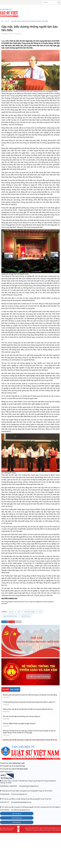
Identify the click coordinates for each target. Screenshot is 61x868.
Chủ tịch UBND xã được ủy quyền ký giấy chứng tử (19, 724)
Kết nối (6, 21)
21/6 (40, 612)
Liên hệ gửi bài (17, 822)
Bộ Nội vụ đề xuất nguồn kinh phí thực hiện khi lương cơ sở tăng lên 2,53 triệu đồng (30, 695)
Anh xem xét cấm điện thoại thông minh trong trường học (22, 716)
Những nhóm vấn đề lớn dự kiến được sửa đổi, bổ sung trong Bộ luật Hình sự (28, 709)
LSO (19, 612)
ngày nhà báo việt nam (10, 616)
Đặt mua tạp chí (17, 814)
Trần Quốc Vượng (29, 612)
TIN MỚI (5, 689)
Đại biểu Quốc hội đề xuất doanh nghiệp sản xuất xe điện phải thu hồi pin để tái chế (30, 740)
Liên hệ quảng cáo (17, 818)
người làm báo (26, 616)
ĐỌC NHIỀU (15, 689)
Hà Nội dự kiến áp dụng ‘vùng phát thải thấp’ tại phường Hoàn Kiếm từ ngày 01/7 (29, 702)
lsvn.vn (11, 612)
